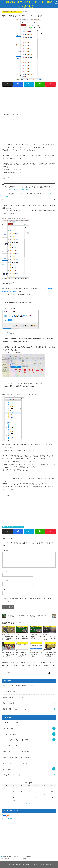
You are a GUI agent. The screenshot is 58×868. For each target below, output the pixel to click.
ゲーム (7, 770)
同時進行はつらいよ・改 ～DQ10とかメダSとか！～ (29, 4)
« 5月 (28, 804)
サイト (5, 589)
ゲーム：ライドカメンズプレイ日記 (16, 752)
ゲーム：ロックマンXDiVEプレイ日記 (17, 758)
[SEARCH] (56, 2)
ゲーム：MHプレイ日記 (13, 746)
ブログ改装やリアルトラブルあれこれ (12, 12)
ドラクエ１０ (9, 735)
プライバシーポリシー (11, 775)
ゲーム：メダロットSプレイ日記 (16, 740)
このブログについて (11, 723)
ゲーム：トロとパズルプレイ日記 (15, 764)
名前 (5, 571)
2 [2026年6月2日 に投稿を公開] (14, 789)
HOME (4, 857)
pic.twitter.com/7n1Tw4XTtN (19, 189)
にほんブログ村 (7, 819)
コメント (6, 550)
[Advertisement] (29, 100)
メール (5, 580)
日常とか (8, 729)
